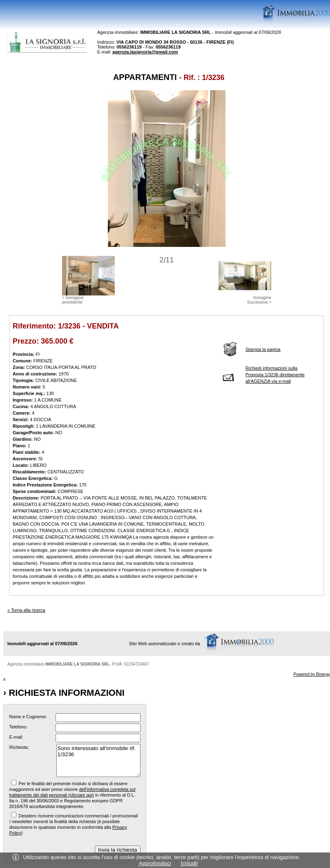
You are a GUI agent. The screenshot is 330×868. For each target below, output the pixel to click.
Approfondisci (155, 863)
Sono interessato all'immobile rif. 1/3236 (98, 760)
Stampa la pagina (263, 349)
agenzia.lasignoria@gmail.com (145, 52)
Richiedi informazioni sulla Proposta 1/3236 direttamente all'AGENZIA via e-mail (275, 375)
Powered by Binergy (312, 674)
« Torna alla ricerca (26, 610)
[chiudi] (189, 863)
